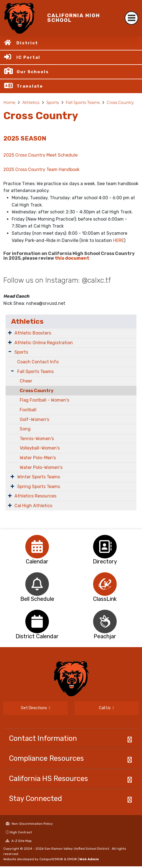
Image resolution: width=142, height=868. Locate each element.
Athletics (31, 103)
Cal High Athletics (33, 506)
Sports (53, 103)
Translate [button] (30, 86)
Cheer (26, 381)
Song (25, 429)
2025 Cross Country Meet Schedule (40, 155)
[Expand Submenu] (10, 333)
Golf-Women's (34, 419)
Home (9, 103)
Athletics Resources (35, 496)
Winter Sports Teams (39, 477)
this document (72, 258)
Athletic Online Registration (44, 343)
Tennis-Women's (37, 439)
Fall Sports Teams (83, 103)
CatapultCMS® (51, 859)
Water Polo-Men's (38, 458)
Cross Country (120, 103)
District (27, 43)
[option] (37, 547)
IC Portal (28, 57)
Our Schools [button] (33, 72)
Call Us (106, 708)
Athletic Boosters (33, 333)
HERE (119, 240)
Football (28, 410)
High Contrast (21, 832)
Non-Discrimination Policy (29, 824)
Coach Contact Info (38, 362)
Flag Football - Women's (44, 400)
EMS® (72, 859)
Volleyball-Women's (40, 448)
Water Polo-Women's (41, 467)
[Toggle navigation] (131, 18)
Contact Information (43, 738)
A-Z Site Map (19, 841)
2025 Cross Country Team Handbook (41, 169)
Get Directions (36, 708)
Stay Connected (35, 798)
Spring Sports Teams (39, 487)
